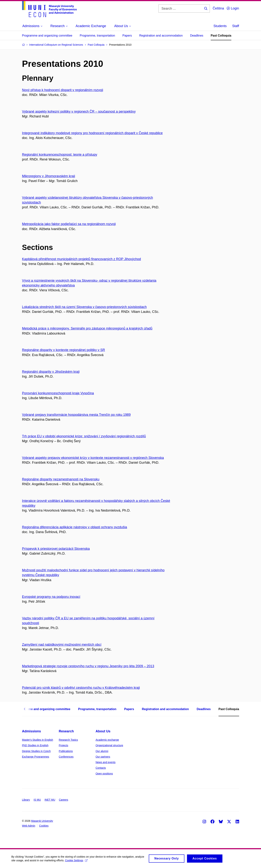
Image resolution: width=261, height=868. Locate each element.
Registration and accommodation (161, 36)
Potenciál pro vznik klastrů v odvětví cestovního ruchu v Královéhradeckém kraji (81, 688)
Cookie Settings (87, 861)
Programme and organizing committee (47, 36)
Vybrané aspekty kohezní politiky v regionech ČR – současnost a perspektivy (79, 112)
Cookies (44, 826)
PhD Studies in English (35, 745)
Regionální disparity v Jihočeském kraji (51, 372)
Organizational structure (109, 745)
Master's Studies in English (38, 740)
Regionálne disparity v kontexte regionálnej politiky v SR (64, 350)
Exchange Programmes (36, 757)
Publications (66, 751)
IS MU (37, 800)
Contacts (101, 768)
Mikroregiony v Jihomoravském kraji (49, 176)
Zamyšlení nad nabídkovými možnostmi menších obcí (62, 645)
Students (220, 26)
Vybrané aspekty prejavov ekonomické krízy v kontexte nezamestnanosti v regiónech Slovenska (93, 458)
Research (66, 731)
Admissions (32, 731)
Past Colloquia (221, 36)
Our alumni (102, 751)
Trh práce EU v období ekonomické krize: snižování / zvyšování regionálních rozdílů (84, 436)
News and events (105, 762)
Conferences (66, 757)
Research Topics (68, 740)
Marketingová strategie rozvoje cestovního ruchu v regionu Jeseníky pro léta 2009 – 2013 (88, 666)
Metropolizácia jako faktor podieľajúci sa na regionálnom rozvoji (69, 224)
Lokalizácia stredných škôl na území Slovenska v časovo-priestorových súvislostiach (84, 307)
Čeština (218, 8)
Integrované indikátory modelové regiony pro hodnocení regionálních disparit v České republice (92, 133)
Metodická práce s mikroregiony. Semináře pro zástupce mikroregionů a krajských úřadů (87, 328)
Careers (64, 800)
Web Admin (29, 826)
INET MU (50, 800)
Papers (127, 36)
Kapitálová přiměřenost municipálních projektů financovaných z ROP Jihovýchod (82, 259)
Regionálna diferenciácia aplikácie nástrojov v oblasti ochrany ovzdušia (75, 527)
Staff (236, 26)
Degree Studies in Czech (36, 751)
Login (233, 8)
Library (26, 800)
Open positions (104, 774)
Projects (64, 745)
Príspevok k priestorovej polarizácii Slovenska (56, 549)
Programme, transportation (97, 36)
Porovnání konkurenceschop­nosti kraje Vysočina (58, 393)
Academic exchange (107, 740)
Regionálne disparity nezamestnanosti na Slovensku (61, 479)
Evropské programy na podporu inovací (51, 597)
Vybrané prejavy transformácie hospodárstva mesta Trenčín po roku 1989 (76, 415)
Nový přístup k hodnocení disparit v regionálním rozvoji (63, 90)
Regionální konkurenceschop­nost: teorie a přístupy (60, 155)
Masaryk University (42, 821)
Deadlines (197, 36)
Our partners (103, 757)
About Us (103, 731)
